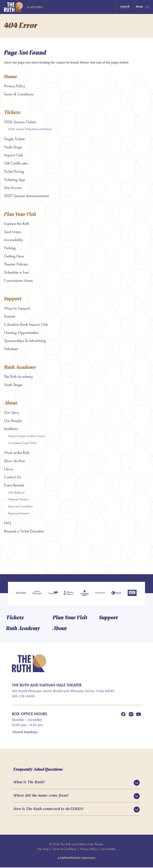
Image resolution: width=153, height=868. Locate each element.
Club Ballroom (16, 493)
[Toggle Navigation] (143, 7)
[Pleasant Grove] (53, 594)
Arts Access (13, 188)
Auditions (11, 429)
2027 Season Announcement (26, 196)
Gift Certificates (16, 163)
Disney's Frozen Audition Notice (26, 436)
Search (125, 7)
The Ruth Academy (18, 377)
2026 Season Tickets (20, 122)
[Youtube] (139, 715)
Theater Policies (16, 264)
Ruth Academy (20, 368)
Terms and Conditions (20, 506)
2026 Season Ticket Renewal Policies (30, 129)
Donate (10, 316)
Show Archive (15, 461)
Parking (10, 248)
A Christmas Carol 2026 (22, 443)
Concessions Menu (18, 280)
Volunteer (11, 349)
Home (11, 77)
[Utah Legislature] (69, 594)
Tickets (12, 113)
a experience (76, 858)
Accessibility (13, 240)
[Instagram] (131, 715)
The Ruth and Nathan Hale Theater (29, 7)
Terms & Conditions (19, 94)
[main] (76, 294)
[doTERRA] (21, 594)
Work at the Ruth (17, 453)
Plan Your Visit (20, 215)
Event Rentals (14, 485)
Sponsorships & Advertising (25, 341)
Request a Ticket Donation (24, 531)
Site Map (43, 850)
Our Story (12, 413)
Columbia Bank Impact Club (26, 325)
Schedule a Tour (16, 272)
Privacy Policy (15, 86)
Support (13, 299)
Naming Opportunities (21, 333)
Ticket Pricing (14, 171)
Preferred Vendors (18, 500)
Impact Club (14, 155)
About (11, 404)
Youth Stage (13, 147)
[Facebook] (123, 715)
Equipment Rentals (18, 513)
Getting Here (14, 256)
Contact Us (12, 477)
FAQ (8, 523)
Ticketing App (15, 180)
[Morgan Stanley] (100, 594)
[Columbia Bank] (84, 594)
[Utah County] (37, 594)
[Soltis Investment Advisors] (116, 594)
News (9, 469)
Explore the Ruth (16, 223)
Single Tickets (14, 139)
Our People (13, 421)
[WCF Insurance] (132, 594)
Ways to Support (17, 308)
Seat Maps (13, 232)
